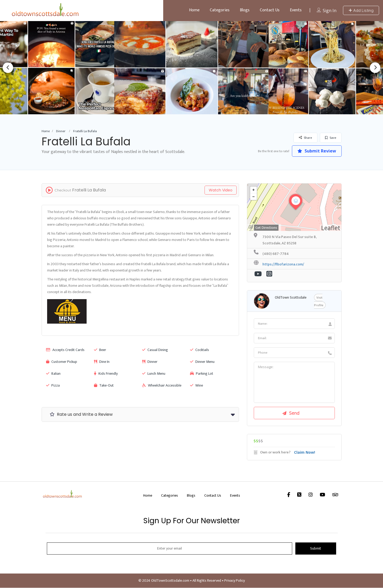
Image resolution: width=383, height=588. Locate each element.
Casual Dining (155, 350)
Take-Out (104, 385)
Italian (53, 374)
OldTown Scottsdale (291, 297)
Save (331, 138)
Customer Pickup (62, 362)
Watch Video (221, 190)
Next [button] (375, 68)
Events (296, 10)
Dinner (61, 131)
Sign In (330, 11)
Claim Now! (305, 453)
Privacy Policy (235, 581)
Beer (100, 350)
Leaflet (331, 228)
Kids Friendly (106, 374)
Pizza (53, 385)
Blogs (245, 10)
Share (305, 138)
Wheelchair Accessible (162, 385)
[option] (191, 68)
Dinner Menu (202, 362)
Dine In (102, 362)
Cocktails (200, 350)
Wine (197, 385)
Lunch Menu (154, 374)
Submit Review (317, 151)
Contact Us (270, 10)
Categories (220, 10)
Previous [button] (8, 68)
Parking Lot (202, 374)
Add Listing (361, 10)
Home (194, 10)
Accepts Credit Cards (65, 350)
